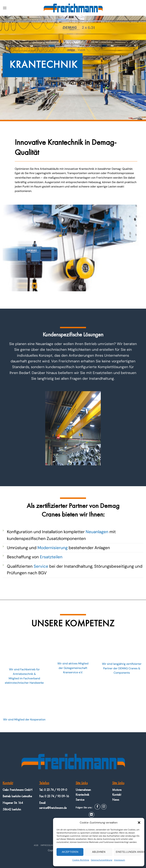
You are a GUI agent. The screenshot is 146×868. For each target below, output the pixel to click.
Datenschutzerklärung (102, 860)
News (116, 800)
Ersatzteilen (51, 557)
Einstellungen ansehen (128, 852)
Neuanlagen (97, 532)
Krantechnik (82, 795)
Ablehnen (99, 852)
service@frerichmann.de (53, 808)
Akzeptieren (70, 852)
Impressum (120, 860)
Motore (117, 790)
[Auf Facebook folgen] (97, 807)
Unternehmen (83, 790)
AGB (36, 845)
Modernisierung (53, 548)
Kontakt (117, 795)
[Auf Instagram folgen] (104, 807)
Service (41, 566)
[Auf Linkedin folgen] (91, 815)
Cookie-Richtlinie (81, 860)
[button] (139, 823)
